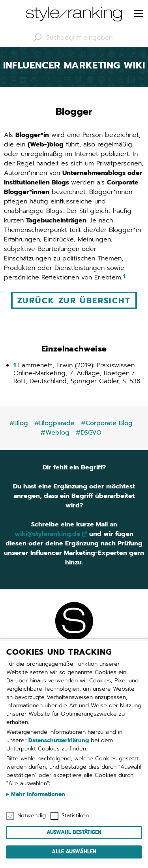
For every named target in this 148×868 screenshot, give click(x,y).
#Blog (19, 423)
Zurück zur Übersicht (74, 300)
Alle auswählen (74, 852)
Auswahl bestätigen (74, 832)
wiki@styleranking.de (48, 534)
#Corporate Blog (107, 423)
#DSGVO (89, 433)
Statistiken (75, 816)
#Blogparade (54, 423)
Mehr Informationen (37, 794)
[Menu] (139, 14)
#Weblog (55, 433)
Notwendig (32, 816)
